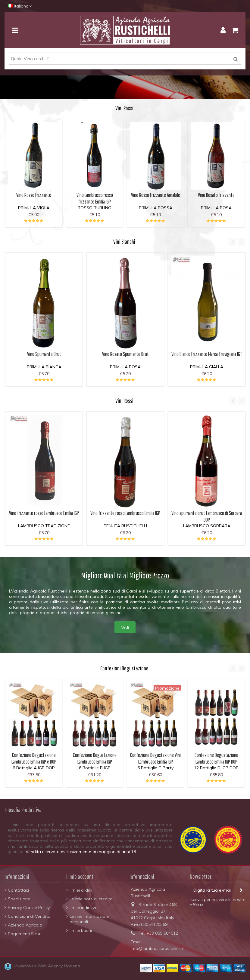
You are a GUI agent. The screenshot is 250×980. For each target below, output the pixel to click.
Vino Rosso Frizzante (34, 195)
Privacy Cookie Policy (29, 908)
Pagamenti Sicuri (25, 934)
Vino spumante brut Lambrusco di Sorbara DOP (207, 516)
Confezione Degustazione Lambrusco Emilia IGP (95, 758)
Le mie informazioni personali (89, 919)
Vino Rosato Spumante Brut (125, 354)
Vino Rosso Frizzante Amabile (156, 195)
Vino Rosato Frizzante (216, 195)
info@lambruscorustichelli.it (158, 948)
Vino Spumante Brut (44, 354)
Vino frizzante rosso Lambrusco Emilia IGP (44, 513)
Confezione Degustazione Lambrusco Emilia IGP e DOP (34, 758)
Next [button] (242, 108)
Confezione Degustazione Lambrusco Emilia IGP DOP (216, 758)
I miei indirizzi (83, 908)
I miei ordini (81, 890)
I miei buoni (81, 930)
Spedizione (19, 899)
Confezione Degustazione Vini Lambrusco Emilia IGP (155, 758)
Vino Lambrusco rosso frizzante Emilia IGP (95, 198)
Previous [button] (233, 108)
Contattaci (18, 890)
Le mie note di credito (91, 899)
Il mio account (80, 876)
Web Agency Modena (59, 966)
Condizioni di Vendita (29, 916)
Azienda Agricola (25, 925)
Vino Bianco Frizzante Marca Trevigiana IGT (207, 354)
